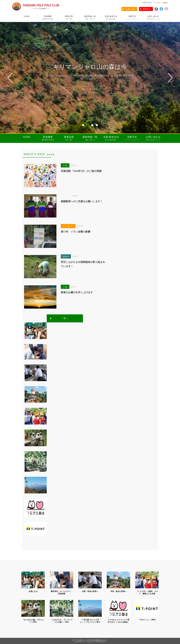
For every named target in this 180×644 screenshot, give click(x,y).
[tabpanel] (90, 78)
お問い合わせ (147, 3)
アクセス (157, 3)
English (165, 3)
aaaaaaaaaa (26, 151)
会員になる (130, 9)
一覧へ (65, 318)
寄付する (147, 9)
